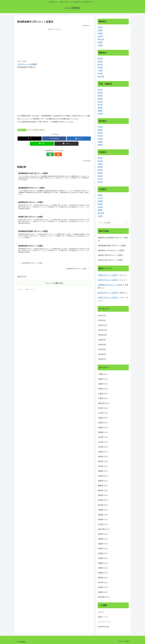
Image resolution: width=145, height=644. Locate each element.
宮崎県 (100, 201)
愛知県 (100, 176)
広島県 (100, 93)
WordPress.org (104, 627)
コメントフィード (105, 622)
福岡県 (100, 195)
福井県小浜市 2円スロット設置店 (110, 260)
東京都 (100, 59)
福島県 (100, 145)
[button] (66, 144)
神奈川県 (101, 77)
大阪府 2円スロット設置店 (108, 298)
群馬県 (100, 67)
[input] (113, 223)
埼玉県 (100, 74)
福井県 (100, 182)
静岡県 (100, 173)
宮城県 (100, 142)
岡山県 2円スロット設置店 (108, 280)
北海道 (100, 127)
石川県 (100, 179)
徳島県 (100, 108)
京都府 (100, 33)
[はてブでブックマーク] (79, 139)
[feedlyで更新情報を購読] (52, 154)
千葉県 (100, 71)
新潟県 (36, 130)
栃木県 (100, 65)
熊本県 (100, 204)
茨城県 (100, 62)
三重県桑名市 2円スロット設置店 (110, 285)
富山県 (100, 161)
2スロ (30, 130)
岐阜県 (100, 170)
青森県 (100, 130)
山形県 (100, 139)
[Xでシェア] (30, 139)
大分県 (100, 198)
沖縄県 (100, 216)
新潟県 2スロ (22, 130)
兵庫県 (100, 30)
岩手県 (100, 136)
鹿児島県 (101, 213)
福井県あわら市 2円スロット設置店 (111, 250)
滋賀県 (100, 42)
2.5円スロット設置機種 (28, 64)
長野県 (100, 167)
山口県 (100, 102)
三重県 (100, 45)
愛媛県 (100, 111)
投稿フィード (103, 617)
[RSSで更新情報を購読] (56, 154)
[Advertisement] (36, 44)
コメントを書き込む (54, 284)
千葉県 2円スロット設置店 (108, 275)
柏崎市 (42, 130)
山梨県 (100, 164)
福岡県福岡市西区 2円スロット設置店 (112, 246)
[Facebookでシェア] (54, 139)
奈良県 (100, 36)
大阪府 (100, 27)
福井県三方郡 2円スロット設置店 (110, 255)
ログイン (101, 612)
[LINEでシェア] (42, 144)
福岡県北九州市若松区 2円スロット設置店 (113, 239)
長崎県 (100, 210)
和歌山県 (101, 39)
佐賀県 (100, 207)
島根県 (100, 99)
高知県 (100, 114)
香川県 (100, 105)
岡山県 (100, 90)
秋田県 (100, 133)
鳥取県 (100, 96)
